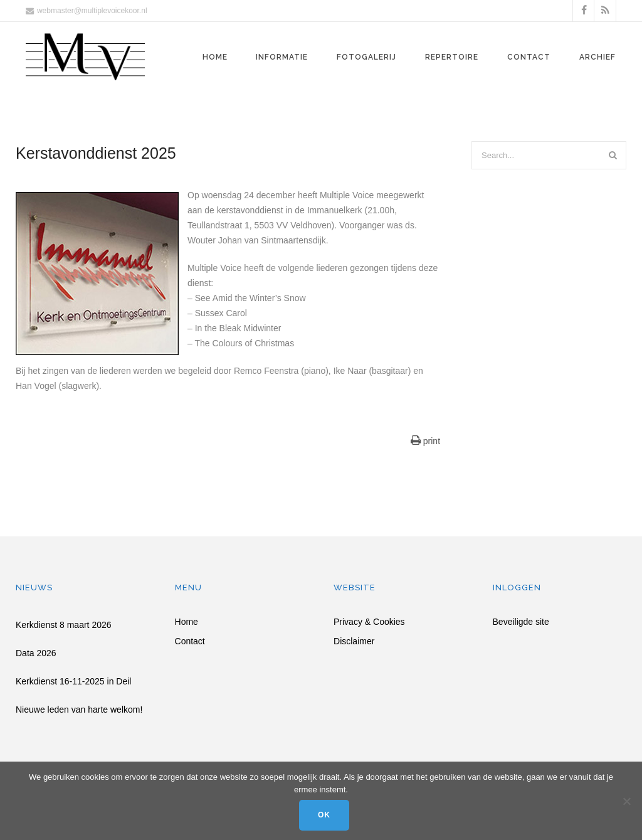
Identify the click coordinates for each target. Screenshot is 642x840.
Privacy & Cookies (369, 622)
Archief (597, 57)
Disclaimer (354, 641)
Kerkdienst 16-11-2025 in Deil (73, 681)
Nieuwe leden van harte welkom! (79, 710)
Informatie (282, 57)
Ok (324, 815)
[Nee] (626, 801)
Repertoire (452, 57)
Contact (529, 57)
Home (215, 57)
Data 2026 (36, 653)
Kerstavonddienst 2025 (96, 153)
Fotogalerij (366, 57)
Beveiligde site (521, 622)
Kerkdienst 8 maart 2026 (64, 625)
